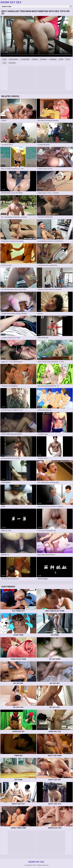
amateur (44, 59)
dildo (62, 59)
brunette (13, 63)
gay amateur (14, 59)
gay (5, 59)
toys (69, 59)
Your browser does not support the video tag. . (36, 36)
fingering (54, 59)
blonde (36, 59)
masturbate (26, 59)
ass (5, 63)
